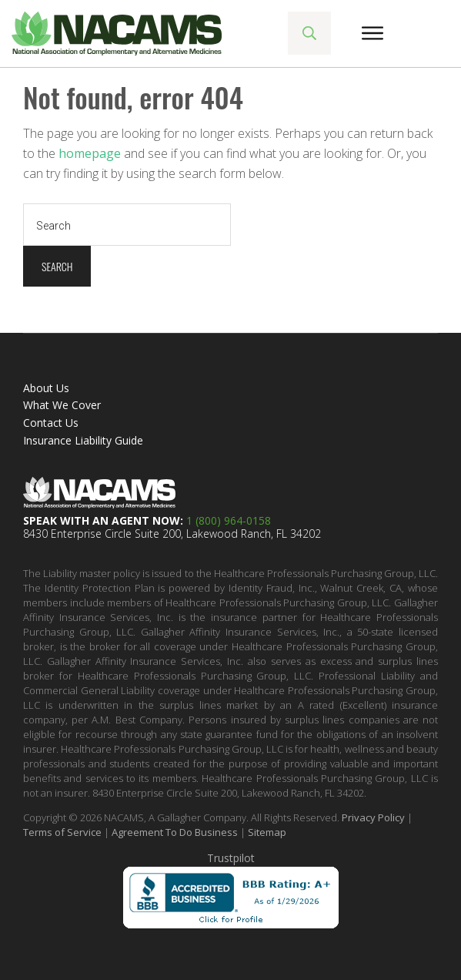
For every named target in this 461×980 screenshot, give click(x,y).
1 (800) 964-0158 (229, 520)
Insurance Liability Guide (83, 440)
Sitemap (267, 832)
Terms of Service (62, 832)
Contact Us (51, 423)
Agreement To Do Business (175, 832)
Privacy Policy (373, 817)
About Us (46, 388)
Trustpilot (231, 858)
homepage (90, 153)
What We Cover (62, 405)
